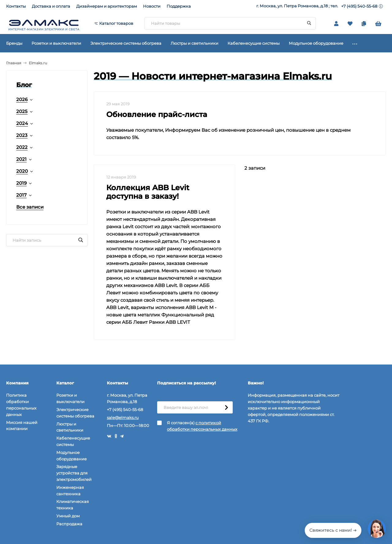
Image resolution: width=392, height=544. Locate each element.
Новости (152, 6)
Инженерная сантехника (70, 491)
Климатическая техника (73, 505)
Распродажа (69, 524)
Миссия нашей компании (22, 426)
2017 (21, 195)
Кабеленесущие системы (73, 441)
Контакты (16, 6)
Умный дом (68, 516)
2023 (22, 135)
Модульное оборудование (72, 456)
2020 (22, 171)
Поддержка (179, 6)
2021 (21, 159)
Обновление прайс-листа (157, 114)
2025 (22, 111)
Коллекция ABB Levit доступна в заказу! (148, 192)
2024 (22, 123)
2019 (21, 183)
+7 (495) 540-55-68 (359, 6)
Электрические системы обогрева (75, 413)
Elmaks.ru (38, 63)
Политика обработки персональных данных (21, 405)
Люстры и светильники (70, 427)
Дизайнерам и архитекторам (107, 6)
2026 (22, 99)
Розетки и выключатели (70, 398)
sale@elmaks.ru (123, 417)
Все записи (30, 207)
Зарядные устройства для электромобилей (74, 473)
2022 (22, 147)
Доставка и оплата (51, 6)
